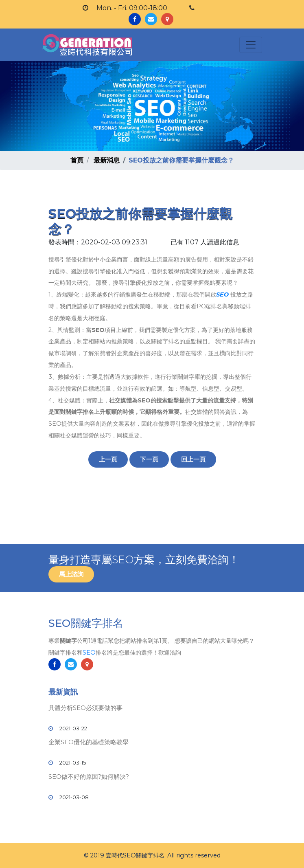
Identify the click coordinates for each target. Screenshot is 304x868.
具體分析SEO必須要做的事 (85, 708)
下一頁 (149, 459)
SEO (222, 294)
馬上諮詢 (71, 574)
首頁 (77, 160)
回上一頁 (193, 459)
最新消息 (107, 160)
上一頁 (108, 459)
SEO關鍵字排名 (86, 623)
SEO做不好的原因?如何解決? (89, 777)
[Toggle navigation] (251, 45)
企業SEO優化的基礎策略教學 (89, 742)
